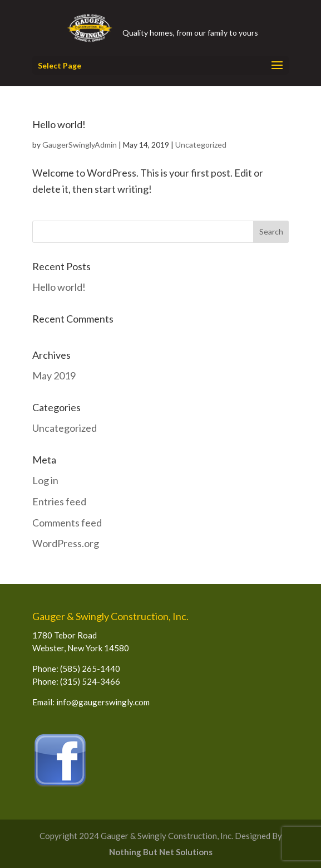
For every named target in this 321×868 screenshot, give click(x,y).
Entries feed (59, 501)
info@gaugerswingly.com (103, 702)
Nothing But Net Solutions (161, 852)
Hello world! (59, 124)
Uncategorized (201, 145)
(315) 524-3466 (90, 681)
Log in (45, 480)
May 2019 (54, 376)
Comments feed (67, 523)
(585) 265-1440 (90, 669)
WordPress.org (66, 543)
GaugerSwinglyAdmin (80, 145)
